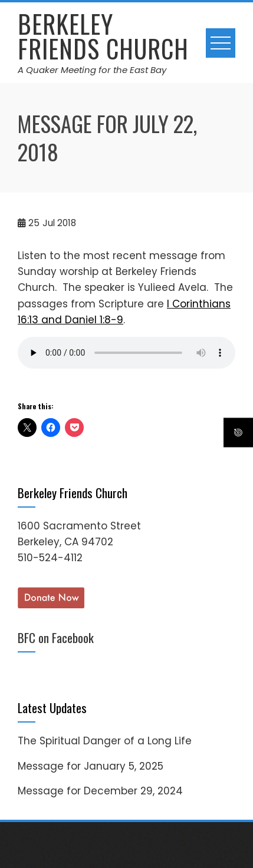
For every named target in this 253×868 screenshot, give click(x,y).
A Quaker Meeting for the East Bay (92, 70)
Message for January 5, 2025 (91, 766)
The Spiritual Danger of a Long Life (105, 741)
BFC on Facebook (56, 637)
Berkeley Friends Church (103, 36)
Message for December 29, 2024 (100, 791)
